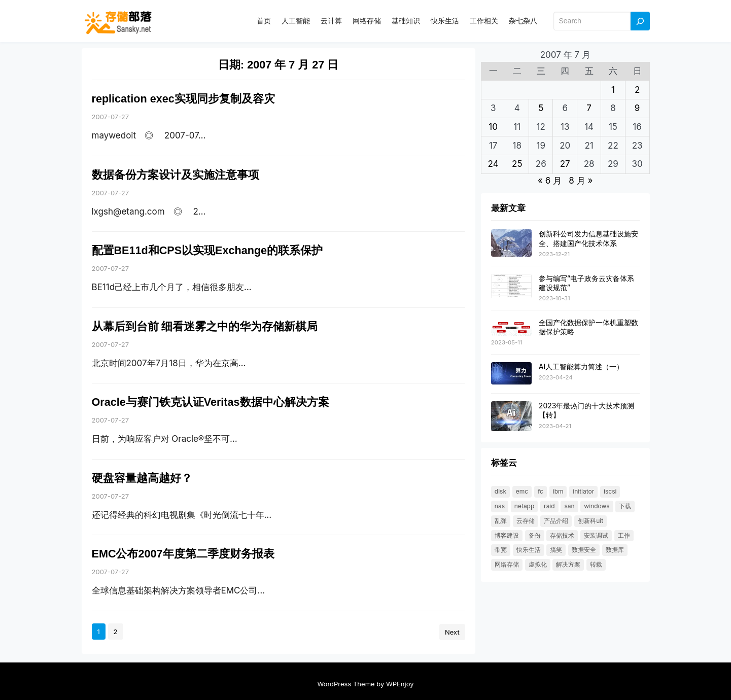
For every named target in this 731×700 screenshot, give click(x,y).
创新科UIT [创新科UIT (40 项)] (590, 521)
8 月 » (581, 181)
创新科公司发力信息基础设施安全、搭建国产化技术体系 (588, 238)
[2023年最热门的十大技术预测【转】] (511, 417)
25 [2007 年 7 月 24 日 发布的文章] (517, 164)
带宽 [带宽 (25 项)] (501, 550)
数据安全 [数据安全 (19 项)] (584, 550)
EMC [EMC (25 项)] (522, 491)
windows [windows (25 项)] (597, 506)
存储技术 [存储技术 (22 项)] (562, 535)
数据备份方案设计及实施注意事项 (176, 175)
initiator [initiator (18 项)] (583, 491)
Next (452, 632)
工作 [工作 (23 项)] (624, 535)
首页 (264, 21)
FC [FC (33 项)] (541, 491)
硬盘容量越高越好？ (142, 478)
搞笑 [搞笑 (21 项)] (556, 550)
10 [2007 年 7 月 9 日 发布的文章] (493, 127)
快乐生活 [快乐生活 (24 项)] (529, 550)
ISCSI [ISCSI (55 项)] (610, 491)
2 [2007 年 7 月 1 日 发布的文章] (637, 90)
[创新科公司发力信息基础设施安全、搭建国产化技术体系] (511, 243)
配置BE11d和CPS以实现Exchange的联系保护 (207, 250)
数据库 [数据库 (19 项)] (615, 550)
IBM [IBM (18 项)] (558, 491)
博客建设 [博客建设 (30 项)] (507, 535)
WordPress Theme (346, 684)
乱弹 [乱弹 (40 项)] (501, 521)
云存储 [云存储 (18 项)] (526, 521)
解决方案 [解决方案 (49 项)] (568, 564)
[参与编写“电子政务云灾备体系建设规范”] (511, 287)
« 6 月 (550, 181)
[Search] (640, 21)
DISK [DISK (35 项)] (500, 491)
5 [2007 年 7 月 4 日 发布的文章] (541, 108)
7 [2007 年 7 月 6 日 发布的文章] (589, 108)
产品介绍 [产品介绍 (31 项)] (556, 521)
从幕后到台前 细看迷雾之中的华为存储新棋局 (205, 326)
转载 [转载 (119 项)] (596, 564)
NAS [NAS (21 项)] (500, 506)
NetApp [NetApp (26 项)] (525, 506)
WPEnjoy (400, 684)
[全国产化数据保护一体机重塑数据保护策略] (511, 327)
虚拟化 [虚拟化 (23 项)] (538, 564)
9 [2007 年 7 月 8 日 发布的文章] (637, 108)
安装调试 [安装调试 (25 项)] (596, 535)
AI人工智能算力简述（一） (581, 366)
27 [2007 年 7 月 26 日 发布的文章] (565, 164)
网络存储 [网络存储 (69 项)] (507, 564)
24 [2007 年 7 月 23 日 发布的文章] (493, 164)
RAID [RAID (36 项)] (549, 506)
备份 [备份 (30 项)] (535, 535)
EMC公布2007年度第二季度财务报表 (183, 554)
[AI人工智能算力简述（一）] (511, 374)
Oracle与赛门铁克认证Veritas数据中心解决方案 (211, 402)
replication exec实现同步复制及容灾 (183, 99)
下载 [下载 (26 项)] (625, 506)
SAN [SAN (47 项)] (569, 506)
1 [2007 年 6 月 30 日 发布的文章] (613, 90)
